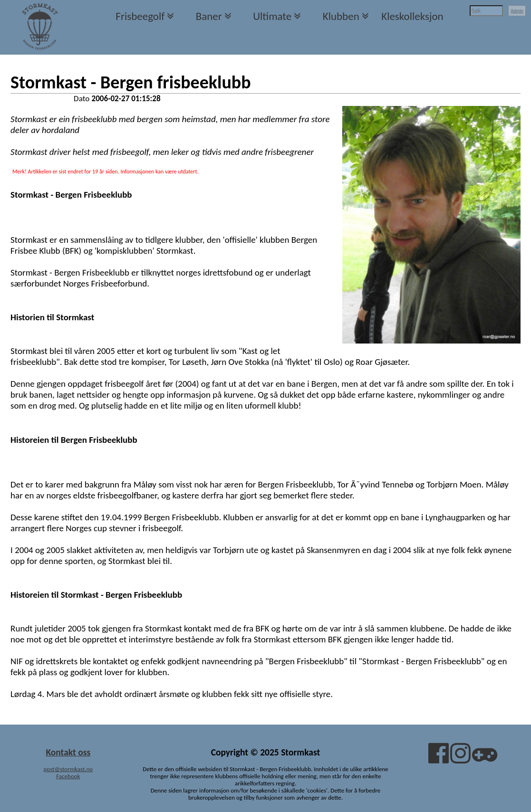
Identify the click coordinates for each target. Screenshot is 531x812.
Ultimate (272, 16)
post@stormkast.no (68, 769)
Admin (517, 11)
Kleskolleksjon (412, 16)
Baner (209, 16)
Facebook (68, 776)
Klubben (341, 16)
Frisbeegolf (140, 16)
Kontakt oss (68, 752)
